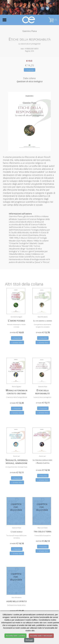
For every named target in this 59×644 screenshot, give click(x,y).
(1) (53, 20)
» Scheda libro (17, 342)
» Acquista (30, 70)
